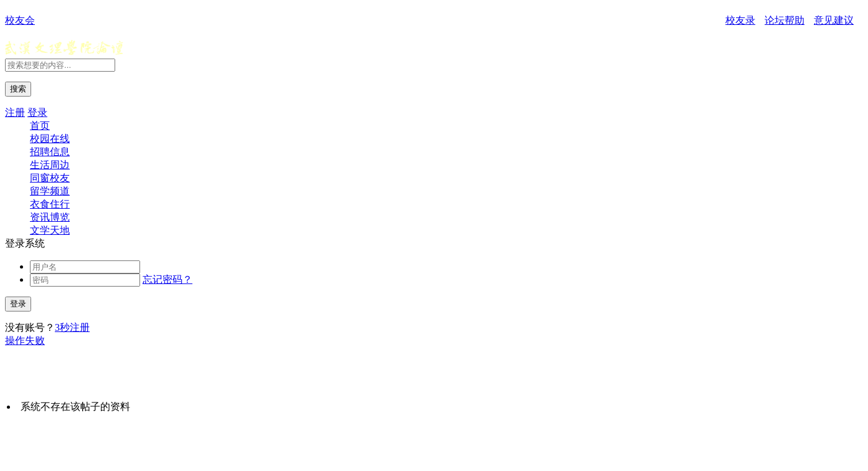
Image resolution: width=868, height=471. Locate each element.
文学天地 (50, 230)
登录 (37, 112)
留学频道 (50, 191)
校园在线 (50, 139)
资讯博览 (50, 217)
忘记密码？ (167, 279)
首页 (40, 126)
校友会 (20, 20)
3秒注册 (72, 327)
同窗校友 (50, 178)
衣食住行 (50, 204)
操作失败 (25, 340)
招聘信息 (50, 152)
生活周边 (50, 165)
